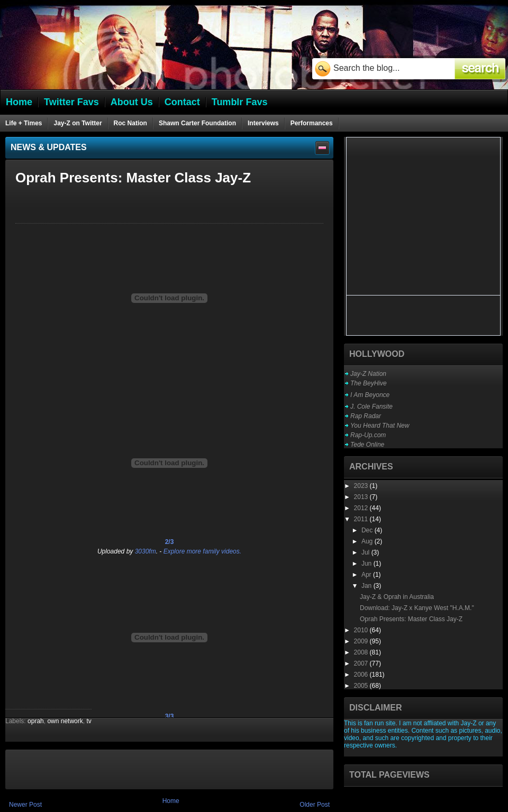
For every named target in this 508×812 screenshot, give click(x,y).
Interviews (263, 123)
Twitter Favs (71, 102)
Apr (367, 575)
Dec (368, 530)
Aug (368, 541)
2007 (362, 663)
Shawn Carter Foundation (197, 123)
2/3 (170, 542)
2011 (362, 519)
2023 (362, 486)
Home (171, 801)
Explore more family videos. (202, 551)
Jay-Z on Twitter (78, 123)
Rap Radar (366, 416)
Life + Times (24, 123)
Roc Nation (130, 123)
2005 (362, 686)
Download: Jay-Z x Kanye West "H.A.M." (417, 608)
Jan (368, 586)
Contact (182, 102)
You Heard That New (380, 426)
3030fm (146, 551)
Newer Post (25, 805)
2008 (362, 652)
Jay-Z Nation (368, 374)
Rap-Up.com (368, 435)
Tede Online (367, 445)
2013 (362, 497)
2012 (362, 508)
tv (89, 721)
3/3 (170, 716)
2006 (362, 675)
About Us (132, 102)
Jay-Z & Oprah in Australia (397, 597)
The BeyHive (369, 383)
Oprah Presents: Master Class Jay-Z (411, 619)
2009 (362, 641)
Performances (312, 123)
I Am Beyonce (370, 395)
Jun (368, 564)
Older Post (315, 805)
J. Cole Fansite (371, 407)
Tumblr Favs (240, 102)
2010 (362, 630)
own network (65, 721)
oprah (36, 721)
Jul (366, 552)
